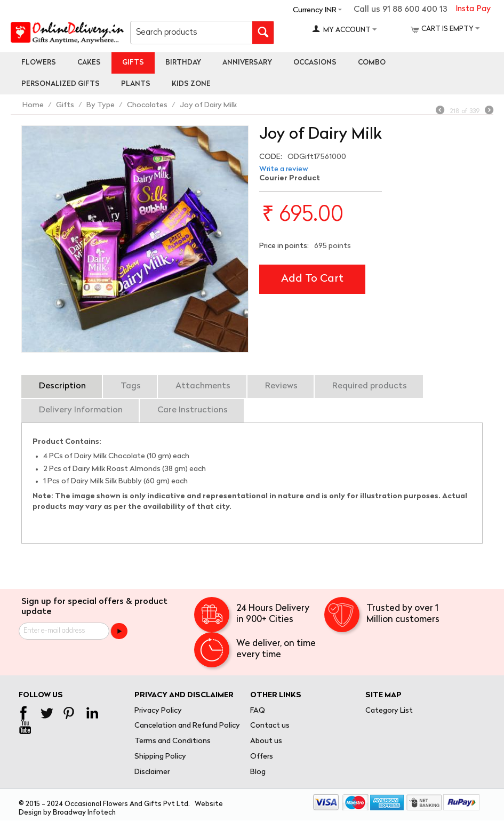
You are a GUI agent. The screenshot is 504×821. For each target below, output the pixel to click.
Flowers (39, 63)
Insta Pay (473, 9)
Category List (389, 711)
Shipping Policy (160, 757)
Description (62, 386)
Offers (262, 757)
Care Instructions (193, 410)
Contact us (270, 726)
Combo (372, 63)
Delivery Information (81, 410)
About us (266, 741)
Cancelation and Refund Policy (187, 726)
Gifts (133, 63)
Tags (131, 386)
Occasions (315, 63)
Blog (258, 772)
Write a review (284, 169)
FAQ (258, 711)
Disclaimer (152, 772)
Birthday (183, 63)
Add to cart (312, 279)
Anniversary (247, 63)
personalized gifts (61, 84)
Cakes (89, 63)
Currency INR (315, 10)
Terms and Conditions (173, 741)
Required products (370, 386)
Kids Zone (191, 84)
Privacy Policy (158, 711)
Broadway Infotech (84, 813)
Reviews (281, 386)
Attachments (203, 386)
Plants (136, 84)
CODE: (271, 157)
